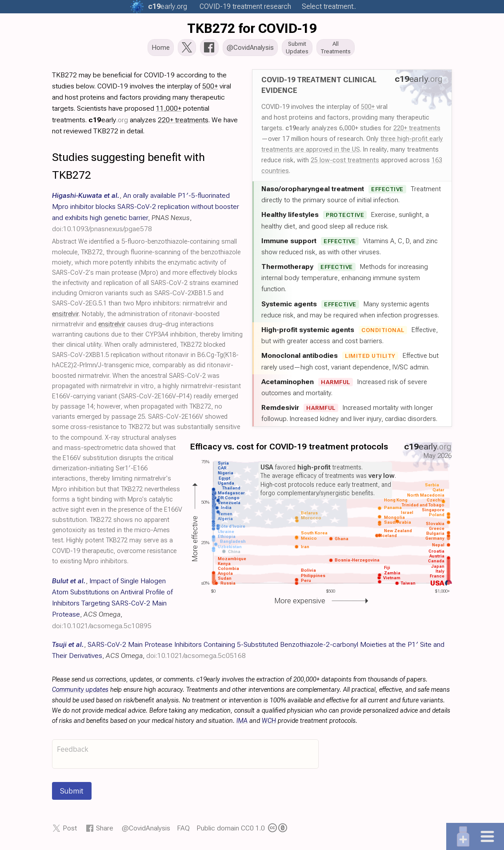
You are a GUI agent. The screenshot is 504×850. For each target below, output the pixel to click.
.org (168, 6)
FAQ (183, 831)
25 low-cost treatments (345, 163)
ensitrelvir (65, 317)
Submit (72, 794)
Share (105, 831)
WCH (269, 724)
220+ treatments (417, 131)
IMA (242, 724)
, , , (112, 606)
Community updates (80, 692)
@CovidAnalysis (146, 831)
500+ (368, 109)
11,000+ (169, 111)
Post (70, 831)
